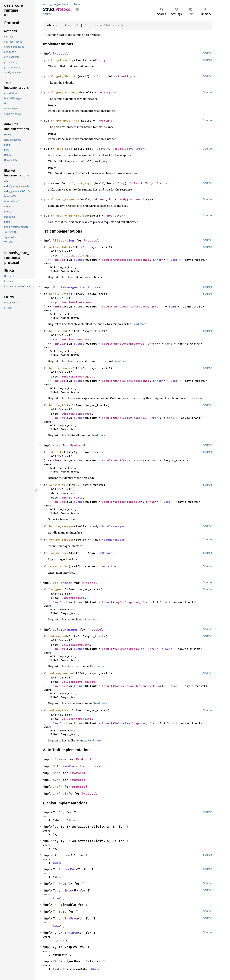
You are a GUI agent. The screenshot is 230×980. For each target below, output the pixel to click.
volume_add (58, 636)
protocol (75, 4)
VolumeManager (113, 540)
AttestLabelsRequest (78, 255)
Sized (72, 820)
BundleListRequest (76, 414)
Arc (113, 76)
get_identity (67, 76)
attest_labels (61, 247)
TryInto (71, 933)
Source (47, 14)
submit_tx (57, 485)
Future (79, 260)
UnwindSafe (62, 793)
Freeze (60, 759)
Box (62, 260)
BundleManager (65, 287)
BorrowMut (67, 869)
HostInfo (106, 120)
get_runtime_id (69, 92)
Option (102, 76)
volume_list (59, 710)
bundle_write (60, 294)
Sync (57, 780)
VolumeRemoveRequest (78, 682)
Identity (125, 76)
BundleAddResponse (129, 344)
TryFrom (71, 918)
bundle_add (58, 331)
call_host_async (80, 183)
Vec (64, 493)
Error (140, 149)
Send (174, 260)
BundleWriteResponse (131, 306)
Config (100, 60)
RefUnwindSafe (65, 766)
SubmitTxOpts (72, 497)
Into (68, 890)
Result (118, 149)
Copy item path (77, 9)
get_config (65, 60)
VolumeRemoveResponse (132, 686)
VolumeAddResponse (129, 649)
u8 (70, 493)
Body (100, 149)
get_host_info (68, 120)
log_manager (59, 553)
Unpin (58, 787)
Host (57, 445)
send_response (68, 199)
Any (61, 812)
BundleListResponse (130, 418)
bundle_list (59, 405)
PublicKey (122, 460)
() (149, 199)
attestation (59, 566)
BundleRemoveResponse (132, 381)
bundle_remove (61, 368)
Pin (55, 260)
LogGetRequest (73, 598)
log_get (55, 589)
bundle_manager (62, 526)
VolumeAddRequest (76, 645)
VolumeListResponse (130, 723)
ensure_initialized (72, 215)
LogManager (106, 553)
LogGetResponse (127, 602)
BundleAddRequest (76, 339)
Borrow (64, 855)
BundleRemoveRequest (78, 376)
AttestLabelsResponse (132, 260)
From (62, 884)
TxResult (134, 502)
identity (56, 452)
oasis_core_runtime (56, 4)
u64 (103, 199)
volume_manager (62, 540)
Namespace (108, 92)
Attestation (63, 240)
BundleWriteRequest (77, 302)
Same (62, 911)
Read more (139, 324)
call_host (64, 149)
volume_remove (61, 673)
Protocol (60, 53)
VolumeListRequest (76, 719)
